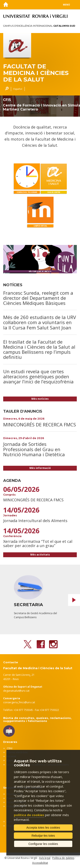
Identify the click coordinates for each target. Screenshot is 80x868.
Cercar (6, 89)
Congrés (9, 495)
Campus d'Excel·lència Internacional (39, 26)
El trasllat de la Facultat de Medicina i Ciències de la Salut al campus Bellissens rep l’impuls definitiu (39, 349)
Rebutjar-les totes (43, 836)
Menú (66, 5)
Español (18, 89)
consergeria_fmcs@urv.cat (19, 702)
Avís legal (45, 858)
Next (74, 600)
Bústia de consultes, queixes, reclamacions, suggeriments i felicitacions (37, 719)
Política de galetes (63, 858)
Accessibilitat (40, 863)
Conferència (12, 536)
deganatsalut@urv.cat (16, 691)
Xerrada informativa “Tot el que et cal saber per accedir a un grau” (38, 543)
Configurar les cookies (43, 844)
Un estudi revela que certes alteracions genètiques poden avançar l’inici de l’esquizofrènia (38, 376)
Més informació (40, 468)
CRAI (10, 748)
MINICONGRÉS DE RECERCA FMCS (40, 424)
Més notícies (40, 399)
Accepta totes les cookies (43, 828)
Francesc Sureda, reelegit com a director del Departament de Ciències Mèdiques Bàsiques (38, 298)
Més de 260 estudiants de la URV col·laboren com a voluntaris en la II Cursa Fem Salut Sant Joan (40, 322)
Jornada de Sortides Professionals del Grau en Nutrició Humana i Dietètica (34, 449)
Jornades (10, 515)
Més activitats (40, 555)
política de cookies (29, 815)
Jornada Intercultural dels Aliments (35, 521)
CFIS (7, 100)
